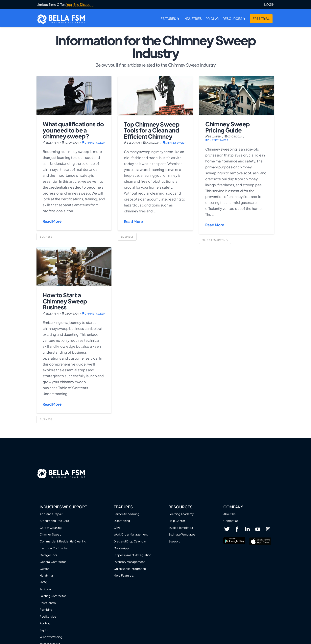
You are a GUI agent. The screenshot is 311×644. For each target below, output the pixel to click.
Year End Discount (80, 4)
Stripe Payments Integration (132, 555)
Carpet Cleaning (51, 528)
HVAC (44, 582)
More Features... (124, 575)
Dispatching (122, 521)
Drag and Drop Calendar (130, 541)
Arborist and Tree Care (54, 521)
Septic (44, 630)
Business (46, 237)
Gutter (44, 569)
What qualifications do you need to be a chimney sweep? (73, 130)
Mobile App (121, 548)
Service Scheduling (127, 514)
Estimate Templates (182, 534)
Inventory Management (129, 562)
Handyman (47, 575)
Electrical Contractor (54, 548)
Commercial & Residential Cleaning (63, 541)
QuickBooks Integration (130, 569)
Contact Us (231, 521)
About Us (229, 514)
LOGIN (269, 5)
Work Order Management (131, 534)
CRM (117, 528)
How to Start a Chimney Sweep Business (65, 301)
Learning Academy (181, 514)
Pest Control (48, 603)
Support (174, 541)
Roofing (45, 623)
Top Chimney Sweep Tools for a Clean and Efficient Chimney (152, 130)
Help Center (177, 521)
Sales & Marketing (215, 240)
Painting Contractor (53, 596)
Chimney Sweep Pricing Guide (227, 127)
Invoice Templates (181, 528)
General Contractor (53, 562)
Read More (52, 221)
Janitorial (46, 589)
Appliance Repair (51, 514)
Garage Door (48, 555)
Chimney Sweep (94, 143)
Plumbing (46, 609)
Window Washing (51, 637)
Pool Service (48, 616)
